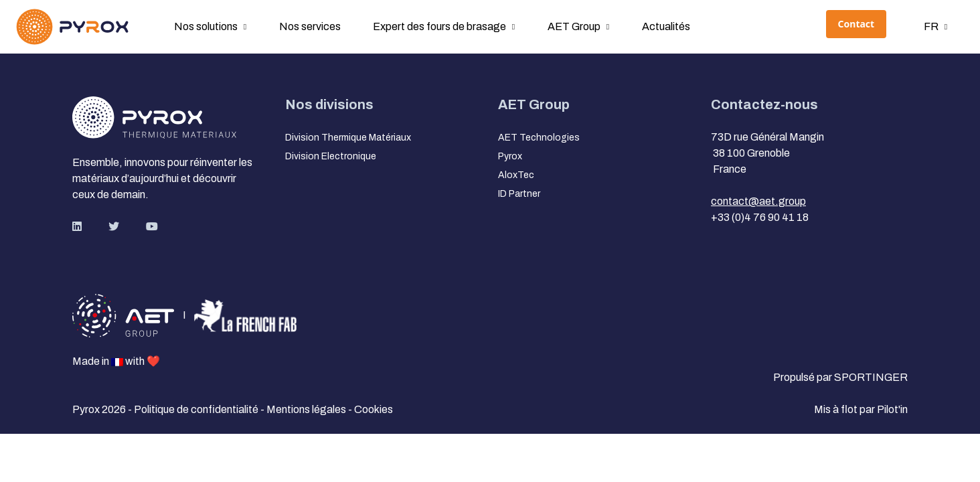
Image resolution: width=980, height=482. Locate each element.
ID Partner (519, 194)
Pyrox (510, 156)
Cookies (374, 409)
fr (931, 26)
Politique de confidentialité (197, 409)
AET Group (574, 26)
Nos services (310, 26)
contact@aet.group (758, 201)
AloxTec (516, 175)
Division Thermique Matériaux (348, 138)
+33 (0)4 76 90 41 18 (760, 217)
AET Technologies (539, 138)
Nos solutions (206, 26)
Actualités (666, 26)
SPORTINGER (871, 377)
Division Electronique (331, 156)
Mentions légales (307, 409)
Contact (856, 24)
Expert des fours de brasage (439, 26)
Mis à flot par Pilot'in (861, 409)
